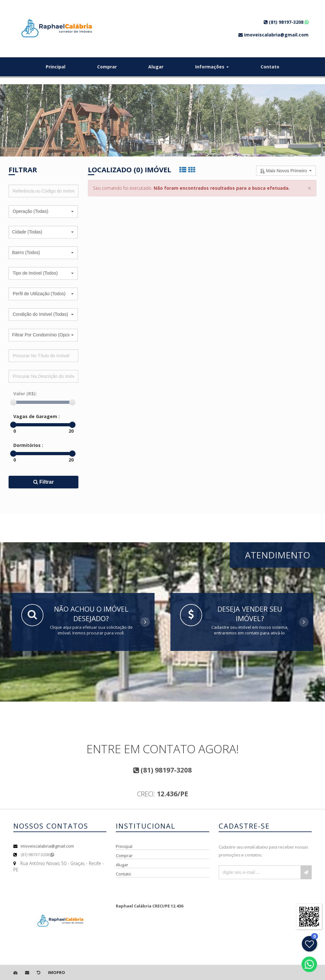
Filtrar (44, 482)
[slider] (13, 402)
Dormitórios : (28, 445)
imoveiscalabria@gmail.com (47, 846)
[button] (43, 212)
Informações (212, 67)
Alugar (156, 67)
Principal (56, 67)
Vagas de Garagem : (36, 416)
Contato (270, 67)
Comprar (107, 67)
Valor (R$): (25, 394)
